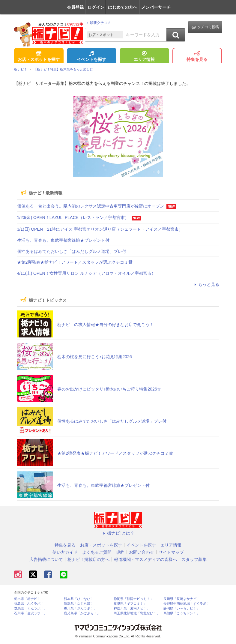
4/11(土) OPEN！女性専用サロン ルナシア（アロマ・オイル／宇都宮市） (86, 273)
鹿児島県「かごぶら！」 (82, 613)
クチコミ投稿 (205, 27)
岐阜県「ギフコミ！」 (130, 604)
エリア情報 (144, 57)
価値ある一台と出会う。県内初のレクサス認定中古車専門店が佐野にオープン (91, 206)
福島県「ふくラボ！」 (31, 604)
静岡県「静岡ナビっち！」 (133, 599)
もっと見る (206, 284)
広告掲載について (46, 559)
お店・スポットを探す (39, 57)
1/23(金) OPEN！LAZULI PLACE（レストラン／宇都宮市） (73, 217)
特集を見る (197, 57)
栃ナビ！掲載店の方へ (88, 559)
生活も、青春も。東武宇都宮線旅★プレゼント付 (63, 240)
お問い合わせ (142, 552)
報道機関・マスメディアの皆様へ (145, 559)
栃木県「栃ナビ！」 (29, 599)
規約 (120, 552)
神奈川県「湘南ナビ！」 (132, 608)
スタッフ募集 (194, 559)
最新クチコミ (98, 23)
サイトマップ (171, 552)
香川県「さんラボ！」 (80, 608)
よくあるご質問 (97, 552)
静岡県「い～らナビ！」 (182, 608)
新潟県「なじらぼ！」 (80, 604)
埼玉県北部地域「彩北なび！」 (137, 613)
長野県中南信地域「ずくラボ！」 (188, 604)
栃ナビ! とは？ (118, 533)
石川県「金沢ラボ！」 (31, 613)
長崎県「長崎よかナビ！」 (183, 599)
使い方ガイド (65, 552)
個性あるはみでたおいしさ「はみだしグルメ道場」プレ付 (72, 251)
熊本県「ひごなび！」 (80, 599)
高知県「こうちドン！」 (182, 613)
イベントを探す (91, 57)
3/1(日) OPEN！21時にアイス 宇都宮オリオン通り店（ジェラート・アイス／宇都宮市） (100, 229)
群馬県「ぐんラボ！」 (31, 608)
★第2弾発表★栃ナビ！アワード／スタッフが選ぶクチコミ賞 (75, 262)
